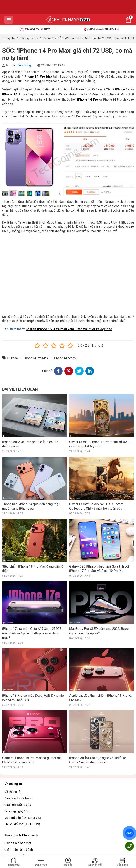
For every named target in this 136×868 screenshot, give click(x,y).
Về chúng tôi (13, 792)
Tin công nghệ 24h (17, 811)
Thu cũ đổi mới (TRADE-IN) (22, 824)
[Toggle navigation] (41, 862)
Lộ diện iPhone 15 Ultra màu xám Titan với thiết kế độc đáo (69, 329)
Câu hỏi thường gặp (18, 805)
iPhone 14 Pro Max (38, 76)
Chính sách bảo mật (18, 843)
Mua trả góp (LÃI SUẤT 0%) (23, 818)
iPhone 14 (122, 89)
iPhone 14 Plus (14, 94)
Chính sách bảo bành (19, 850)
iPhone (79, 89)
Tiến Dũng (24, 65)
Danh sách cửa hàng (18, 798)
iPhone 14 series (65, 358)
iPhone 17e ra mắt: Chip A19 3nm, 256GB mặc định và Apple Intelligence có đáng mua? (32, 633)
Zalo (130, 833)
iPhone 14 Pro (87, 99)
